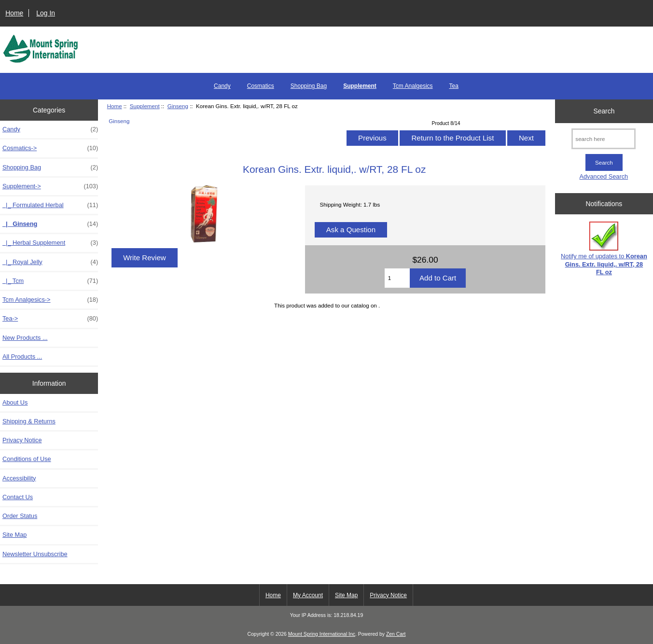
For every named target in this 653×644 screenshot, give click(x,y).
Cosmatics (261, 86)
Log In (46, 13)
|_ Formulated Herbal (50, 205)
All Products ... (22, 357)
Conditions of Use (27, 459)
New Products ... (25, 338)
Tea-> (50, 319)
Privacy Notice (22, 440)
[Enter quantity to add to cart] (397, 278)
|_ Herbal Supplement (50, 243)
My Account (308, 595)
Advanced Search (604, 176)
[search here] (604, 139)
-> (50, 186)
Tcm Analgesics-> (50, 300)
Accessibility (19, 478)
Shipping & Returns (29, 421)
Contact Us (18, 497)
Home (14, 13)
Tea (454, 86)
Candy (222, 86)
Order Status (20, 516)
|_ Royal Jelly (50, 262)
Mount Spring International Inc (322, 634)
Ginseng (178, 106)
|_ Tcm (50, 281)
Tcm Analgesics (413, 86)
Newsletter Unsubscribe (35, 554)
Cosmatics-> (50, 148)
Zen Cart (396, 634)
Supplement (145, 106)
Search (604, 111)
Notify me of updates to (604, 249)
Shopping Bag (309, 86)
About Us (15, 402)
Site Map (14, 535)
